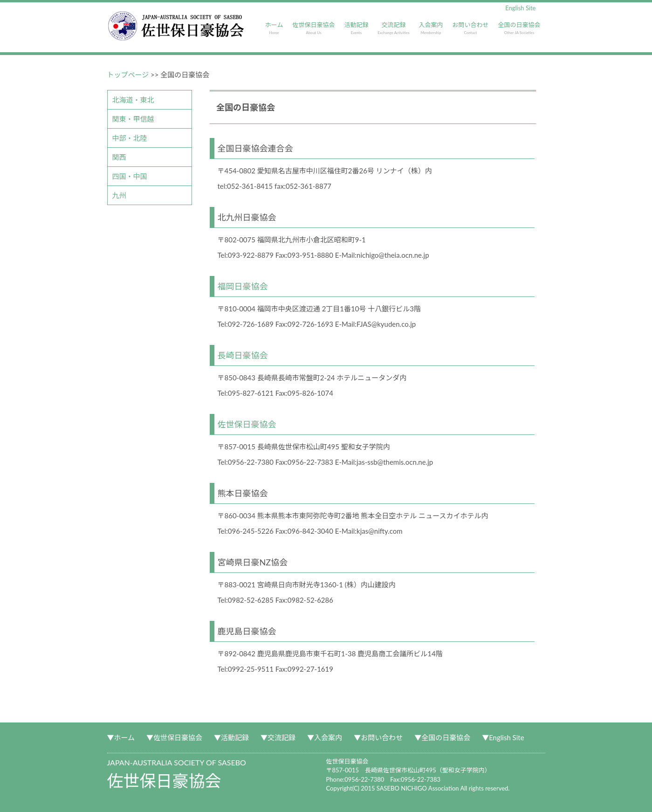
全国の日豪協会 (519, 28)
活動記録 (356, 28)
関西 (119, 157)
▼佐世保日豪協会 (174, 737)
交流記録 (393, 28)
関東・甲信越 (133, 119)
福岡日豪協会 (243, 286)
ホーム (274, 28)
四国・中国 (130, 176)
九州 (119, 195)
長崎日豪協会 (243, 355)
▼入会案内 (325, 737)
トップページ (128, 75)
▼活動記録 (231, 737)
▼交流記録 (278, 737)
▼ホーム (121, 737)
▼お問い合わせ (378, 737)
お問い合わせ (470, 28)
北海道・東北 (133, 100)
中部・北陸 (130, 138)
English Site (520, 8)
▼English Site (503, 737)
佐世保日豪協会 (313, 28)
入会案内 (431, 28)
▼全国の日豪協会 (442, 737)
